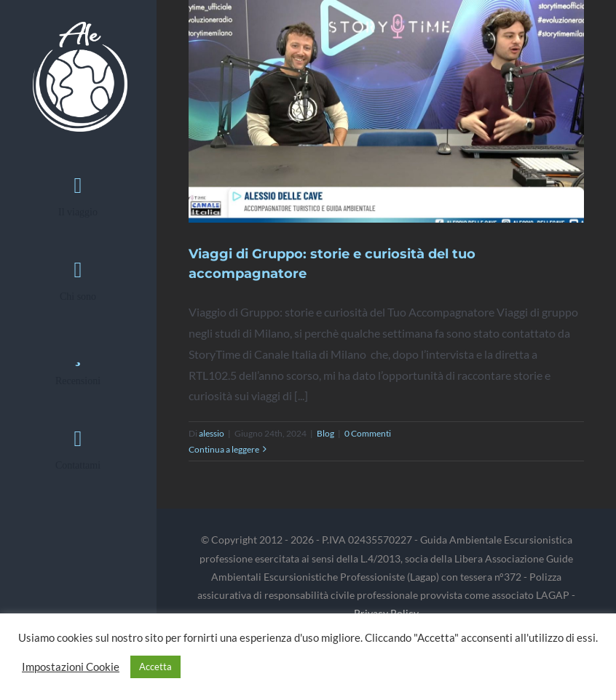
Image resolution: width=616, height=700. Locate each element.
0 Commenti (368, 433)
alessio (212, 433)
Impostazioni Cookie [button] (71, 667)
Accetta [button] (155, 667)
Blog (325, 433)
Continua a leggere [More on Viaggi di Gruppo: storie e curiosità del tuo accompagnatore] (224, 449)
